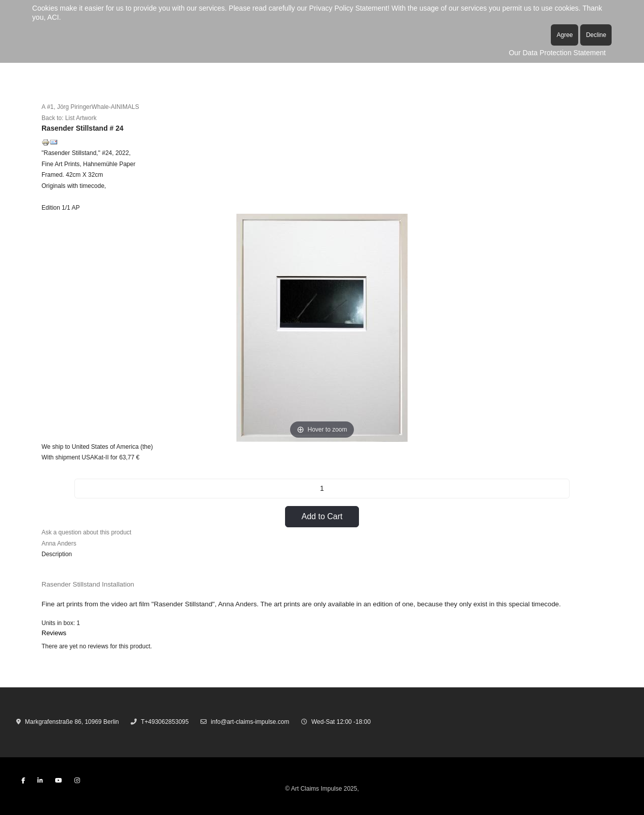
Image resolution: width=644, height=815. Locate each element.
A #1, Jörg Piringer (67, 107)
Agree (565, 35)
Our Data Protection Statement (557, 53)
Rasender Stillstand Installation (88, 584)
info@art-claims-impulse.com (250, 722)
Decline (596, 35)
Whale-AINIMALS (115, 107)
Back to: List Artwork (69, 118)
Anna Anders (59, 544)
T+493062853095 (165, 722)
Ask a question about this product (86, 532)
